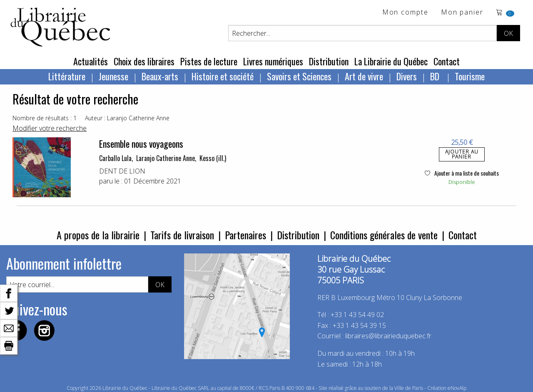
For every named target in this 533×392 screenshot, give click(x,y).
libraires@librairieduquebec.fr (388, 336)
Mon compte (405, 13)
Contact (447, 61)
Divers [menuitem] (407, 76)
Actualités (91, 61)
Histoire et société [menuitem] (223, 76)
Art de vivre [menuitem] (364, 76)
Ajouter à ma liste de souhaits (462, 173)
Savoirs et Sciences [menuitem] (299, 76)
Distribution (329, 61)
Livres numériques (273, 61)
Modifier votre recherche (50, 128)
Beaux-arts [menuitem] (160, 76)
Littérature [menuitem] (67, 76)
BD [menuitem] (436, 76)
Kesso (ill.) (213, 158)
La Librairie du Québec (391, 61)
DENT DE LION (122, 171)
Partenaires (245, 235)
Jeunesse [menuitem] (113, 76)
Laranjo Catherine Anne (166, 158)
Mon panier (462, 13)
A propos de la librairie (98, 235)
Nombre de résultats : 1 (45, 118)
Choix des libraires (144, 61)
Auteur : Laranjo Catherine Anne (127, 118)
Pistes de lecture (209, 61)
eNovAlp (457, 388)
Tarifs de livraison (182, 235)
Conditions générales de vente (384, 235)
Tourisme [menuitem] (470, 76)
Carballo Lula (115, 158)
